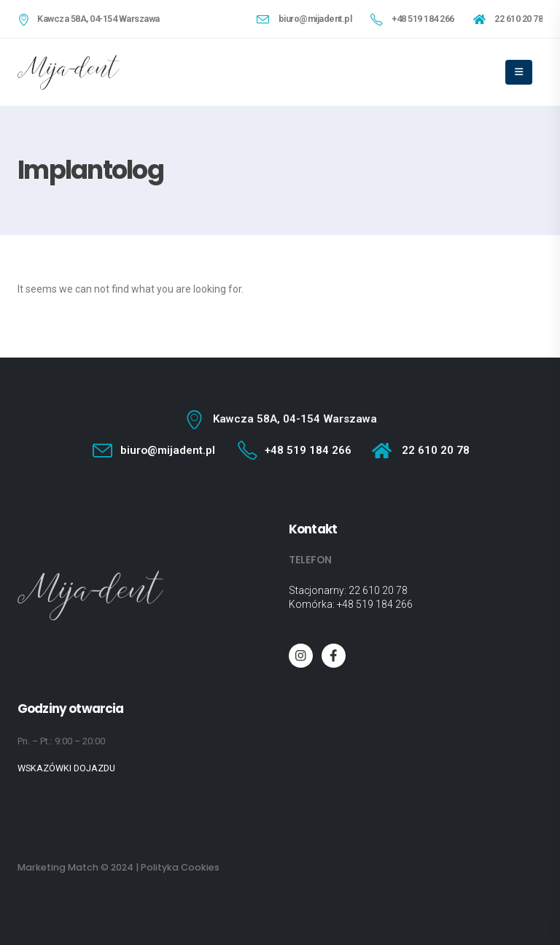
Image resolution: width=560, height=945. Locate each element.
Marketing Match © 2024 (75, 867)
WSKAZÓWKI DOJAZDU (66, 768)
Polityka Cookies (180, 867)
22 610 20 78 (378, 590)
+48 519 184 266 (375, 604)
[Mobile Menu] (519, 72)
